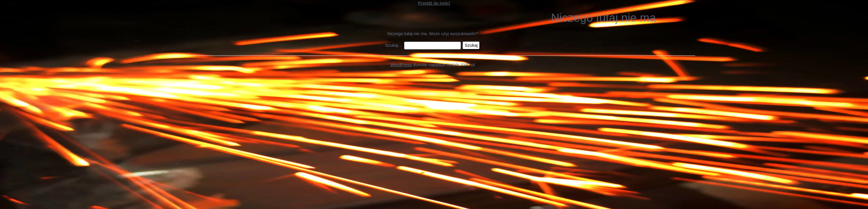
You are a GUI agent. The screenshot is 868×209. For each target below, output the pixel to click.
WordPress (401, 65)
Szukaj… (394, 45)
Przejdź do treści (434, 3)
